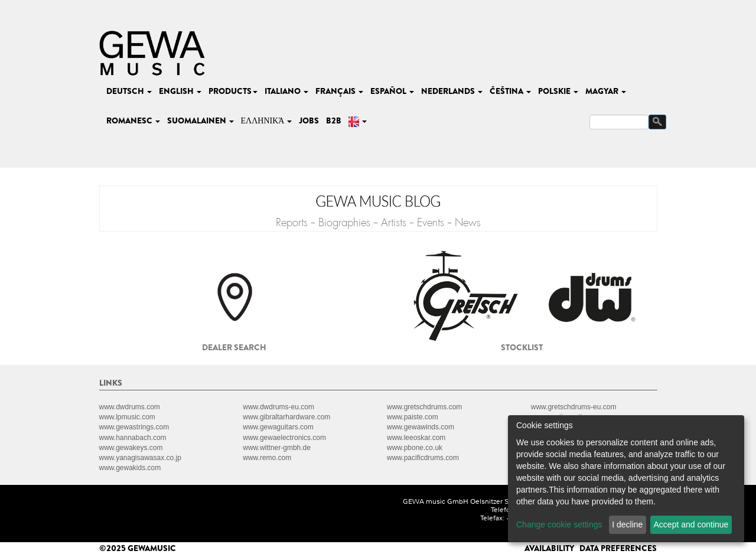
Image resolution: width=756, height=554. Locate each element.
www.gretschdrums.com (424, 407)
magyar (606, 91)
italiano (286, 91)
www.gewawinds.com (421, 427)
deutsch (129, 91)
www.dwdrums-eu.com (278, 407)
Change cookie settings (559, 524)
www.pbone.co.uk (415, 448)
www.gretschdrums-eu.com (574, 407)
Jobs (309, 120)
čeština (510, 91)
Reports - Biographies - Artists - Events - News (378, 223)
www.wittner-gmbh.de (277, 448)
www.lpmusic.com (127, 417)
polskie (558, 91)
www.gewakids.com (130, 468)
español (392, 91)
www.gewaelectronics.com (284, 438)
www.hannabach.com (133, 438)
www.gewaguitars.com (278, 427)
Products (233, 91)
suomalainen (201, 120)
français (339, 91)
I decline (627, 524)
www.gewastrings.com (134, 427)
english (180, 91)
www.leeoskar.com (416, 438)
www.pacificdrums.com (423, 458)
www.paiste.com (413, 417)
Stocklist (522, 347)
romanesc (133, 120)
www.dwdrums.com (130, 407)
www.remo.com (267, 458)
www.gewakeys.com (131, 448)
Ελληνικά (267, 120)
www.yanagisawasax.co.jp (140, 458)
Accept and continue (691, 524)
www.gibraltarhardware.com (286, 417)
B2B (334, 120)
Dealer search (234, 347)
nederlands (452, 91)
